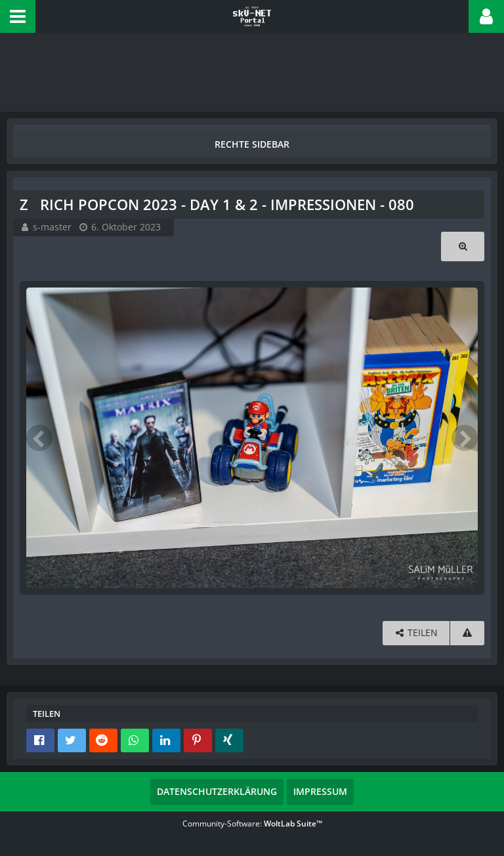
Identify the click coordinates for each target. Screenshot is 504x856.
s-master (52, 227)
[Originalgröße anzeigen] (463, 246)
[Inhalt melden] (467, 633)
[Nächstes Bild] (465, 438)
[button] (18, 16)
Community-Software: (252, 824)
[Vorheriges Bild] (39, 438)
